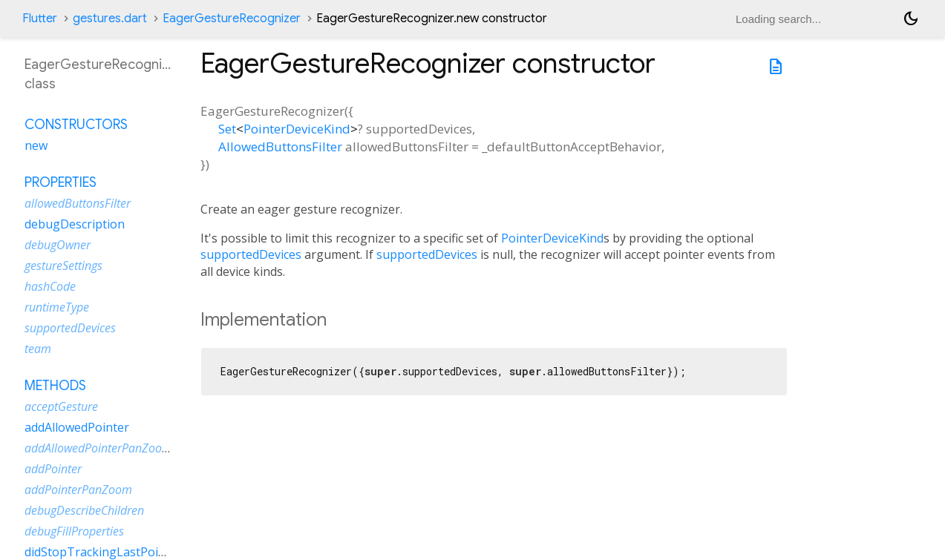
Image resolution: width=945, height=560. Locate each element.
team (38, 349)
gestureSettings (63, 266)
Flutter (40, 19)
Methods (55, 386)
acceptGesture (61, 406)
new (36, 145)
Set (227, 129)
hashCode (50, 286)
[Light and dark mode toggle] (911, 19)
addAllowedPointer (77, 427)
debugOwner (58, 245)
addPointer (53, 469)
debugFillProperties (74, 531)
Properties (61, 182)
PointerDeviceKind (297, 129)
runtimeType (57, 307)
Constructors (76, 125)
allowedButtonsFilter (78, 203)
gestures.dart (110, 19)
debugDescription (75, 224)
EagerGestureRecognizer (232, 19)
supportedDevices (251, 254)
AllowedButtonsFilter (280, 146)
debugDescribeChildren (84, 510)
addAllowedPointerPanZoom (98, 448)
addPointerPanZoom (78, 490)
